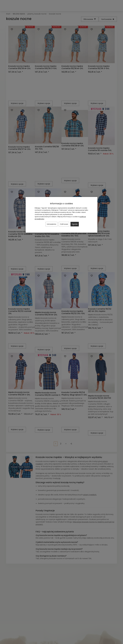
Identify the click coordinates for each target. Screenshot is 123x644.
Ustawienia (51, 224)
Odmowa (64, 224)
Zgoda (75, 224)
